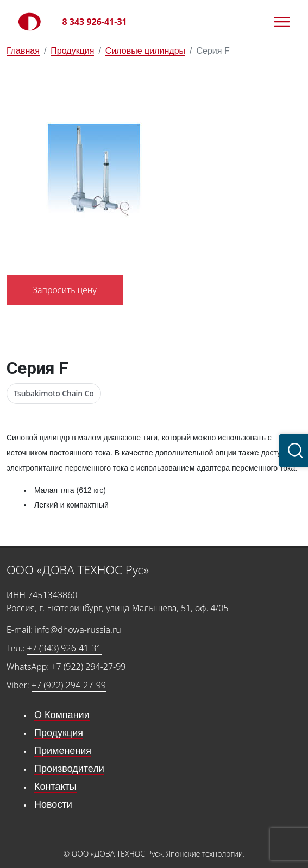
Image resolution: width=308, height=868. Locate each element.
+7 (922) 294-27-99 (88, 667)
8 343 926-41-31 (95, 22)
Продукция (72, 51)
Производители (69, 769)
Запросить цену (65, 290)
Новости (53, 804)
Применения (63, 751)
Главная (23, 51)
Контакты (55, 787)
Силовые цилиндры (145, 51)
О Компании (62, 715)
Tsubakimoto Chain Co (54, 393)
